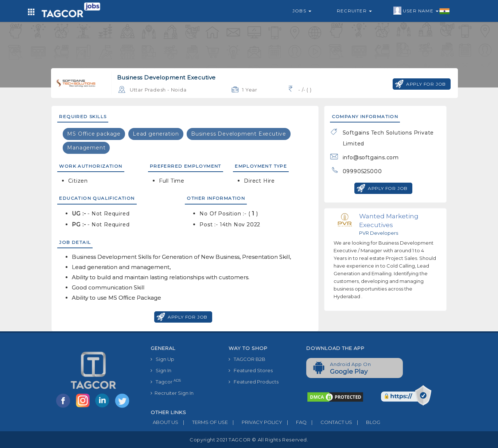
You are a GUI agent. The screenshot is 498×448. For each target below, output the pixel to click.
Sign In (161, 370)
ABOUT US (164, 422)
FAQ (294, 422)
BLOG (366, 422)
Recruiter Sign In (172, 393)
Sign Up (162, 359)
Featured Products (254, 382)
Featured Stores (251, 370)
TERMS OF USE (203, 422)
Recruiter (354, 11)
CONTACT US (329, 422)
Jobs (302, 11)
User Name (422, 11)
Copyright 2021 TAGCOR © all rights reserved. (249, 440)
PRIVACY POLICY (255, 422)
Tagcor (166, 381)
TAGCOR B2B (247, 359)
